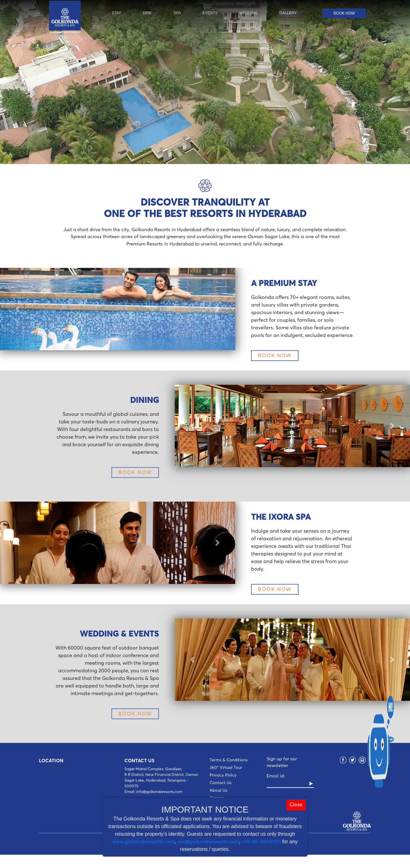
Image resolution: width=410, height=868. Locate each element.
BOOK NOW (275, 356)
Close (296, 805)
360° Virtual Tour (226, 768)
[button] (18, 309)
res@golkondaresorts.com (208, 842)
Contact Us (221, 783)
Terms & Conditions (229, 760)
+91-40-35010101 (261, 842)
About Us (218, 791)
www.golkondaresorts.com (144, 842)
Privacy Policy (223, 775)
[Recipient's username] (287, 784)
